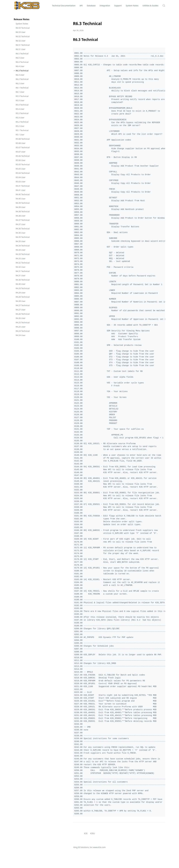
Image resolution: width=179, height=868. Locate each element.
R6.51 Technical (23, 45)
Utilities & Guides (150, 6)
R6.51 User (21, 49)
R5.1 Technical (22, 130)
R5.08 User (21, 143)
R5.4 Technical (22, 105)
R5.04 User (21, 177)
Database (91, 6)
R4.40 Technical (23, 194)
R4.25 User (21, 327)
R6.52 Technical (23, 36)
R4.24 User (21, 335)
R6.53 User (21, 32)
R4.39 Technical (23, 203)
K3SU (93, 833)
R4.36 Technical (23, 229)
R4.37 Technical (23, 220)
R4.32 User (21, 267)
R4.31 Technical (23, 271)
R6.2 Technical (22, 79)
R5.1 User (20, 135)
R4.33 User (21, 258)
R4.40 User (21, 199)
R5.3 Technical (22, 113)
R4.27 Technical (23, 305)
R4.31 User (21, 275)
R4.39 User (21, 207)
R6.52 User (21, 41)
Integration (105, 6)
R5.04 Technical (23, 173)
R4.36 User (21, 233)
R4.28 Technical (23, 297)
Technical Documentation (64, 6)
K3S (86, 833)
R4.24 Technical (23, 331)
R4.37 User (21, 224)
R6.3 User (20, 75)
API (81, 6)
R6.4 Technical (22, 62)
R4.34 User (21, 250)
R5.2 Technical (22, 122)
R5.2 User (20, 126)
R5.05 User (21, 169)
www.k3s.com (99, 847)
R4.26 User (21, 318)
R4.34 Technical (23, 246)
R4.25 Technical (23, 322)
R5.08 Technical (23, 139)
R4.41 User (21, 190)
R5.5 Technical (22, 96)
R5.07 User (21, 152)
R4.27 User (21, 310)
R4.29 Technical (23, 288)
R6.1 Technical (22, 88)
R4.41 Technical (23, 186)
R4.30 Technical (23, 280)
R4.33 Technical (23, 254)
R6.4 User (20, 66)
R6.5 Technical (22, 54)
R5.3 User (20, 118)
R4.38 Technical (23, 211)
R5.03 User (21, 182)
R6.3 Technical (22, 71)
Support (118, 6)
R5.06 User (21, 160)
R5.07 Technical (23, 147)
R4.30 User (21, 284)
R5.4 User (20, 109)
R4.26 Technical (23, 314)
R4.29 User (21, 293)
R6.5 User (20, 58)
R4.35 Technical (23, 237)
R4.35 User (21, 241)
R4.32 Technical (23, 263)
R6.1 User (20, 92)
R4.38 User (21, 216)
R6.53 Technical (23, 28)
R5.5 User (20, 100)
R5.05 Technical (23, 164)
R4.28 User (21, 301)
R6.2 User (20, 83)
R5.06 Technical (23, 156)
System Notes (132, 6)
